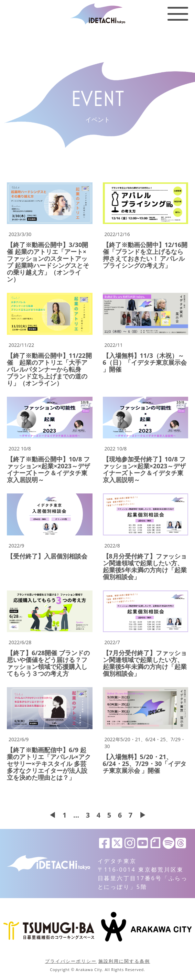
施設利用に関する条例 (124, 961)
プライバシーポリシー (71, 961)
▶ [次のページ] (143, 815)
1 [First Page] (64, 815)
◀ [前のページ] (52, 815)
